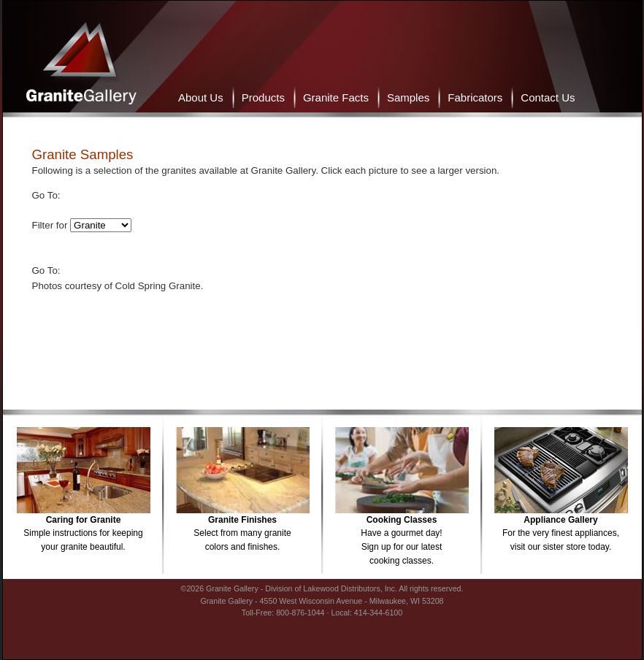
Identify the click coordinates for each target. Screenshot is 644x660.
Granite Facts (336, 97)
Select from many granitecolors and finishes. (242, 529)
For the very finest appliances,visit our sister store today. (561, 529)
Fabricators (475, 97)
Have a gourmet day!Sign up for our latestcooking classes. (401, 536)
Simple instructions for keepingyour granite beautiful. (83, 529)
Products (263, 97)
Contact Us (548, 97)
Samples (408, 97)
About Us (201, 97)
